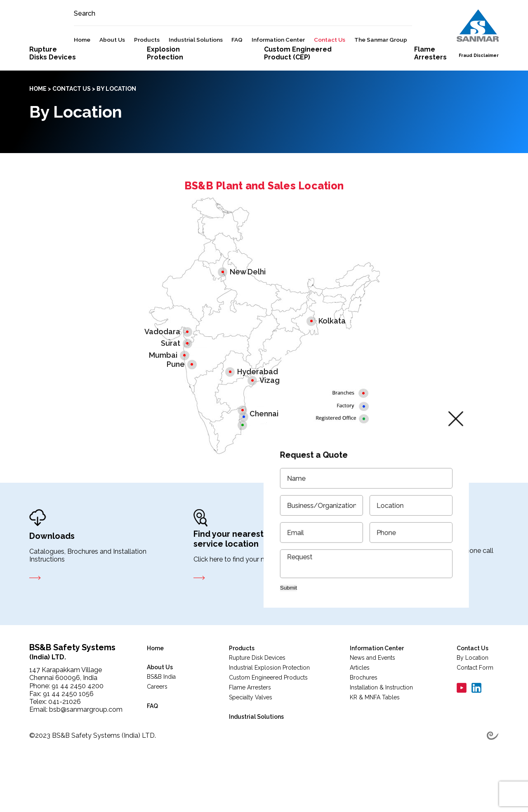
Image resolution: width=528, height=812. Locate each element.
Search (101, 36)
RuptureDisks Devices (53, 93)
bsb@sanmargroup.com (86, 749)
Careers (157, 726)
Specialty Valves (251, 737)
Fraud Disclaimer (479, 78)
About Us (129, 62)
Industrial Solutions (212, 62)
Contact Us (346, 62)
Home (99, 62)
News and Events (372, 697)
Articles (360, 707)
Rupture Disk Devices (257, 697)
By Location (473, 697)
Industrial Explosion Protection (269, 707)
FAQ (254, 62)
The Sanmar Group (397, 62)
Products (163, 62)
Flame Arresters (250, 727)
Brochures (364, 717)
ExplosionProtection (165, 93)
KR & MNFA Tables (375, 737)
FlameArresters (430, 93)
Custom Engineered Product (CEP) (298, 93)
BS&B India (161, 716)
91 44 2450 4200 (78, 726)
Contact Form (475, 707)
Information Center (295, 62)
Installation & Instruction (381, 727)
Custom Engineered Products (268, 717)
